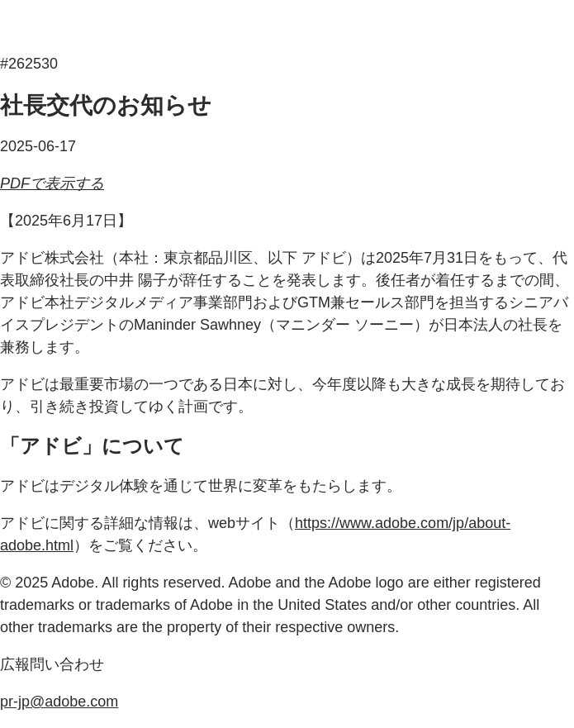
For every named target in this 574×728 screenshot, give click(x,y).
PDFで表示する (52, 183)
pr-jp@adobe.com (59, 702)
